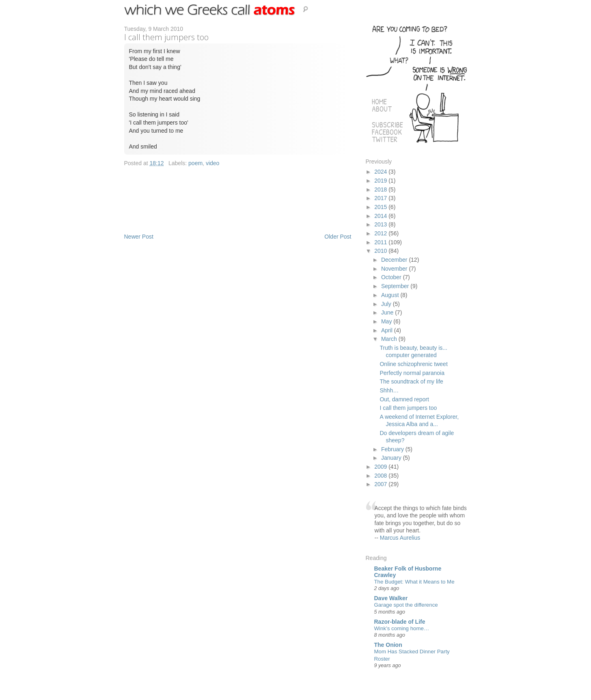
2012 (381, 233)
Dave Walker (391, 598)
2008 (381, 476)
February (393, 449)
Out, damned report (404, 399)
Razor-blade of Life (400, 622)
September (396, 286)
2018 (381, 190)
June (388, 312)
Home (379, 102)
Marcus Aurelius (400, 538)
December (395, 260)
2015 (381, 207)
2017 (381, 198)
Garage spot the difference (406, 605)
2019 (381, 181)
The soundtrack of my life (411, 381)
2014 (381, 216)
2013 (381, 224)
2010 (381, 251)
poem (195, 163)
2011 (381, 242)
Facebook (387, 132)
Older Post (338, 237)
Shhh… (389, 390)
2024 (381, 172)
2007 (381, 484)
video (212, 163)
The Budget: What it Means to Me (414, 582)
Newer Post (139, 237)
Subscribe (387, 125)
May (387, 321)
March (390, 339)
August (391, 295)
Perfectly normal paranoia (412, 373)
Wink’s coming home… (402, 628)
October (392, 277)
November (395, 269)
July (387, 304)
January (392, 458)
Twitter (385, 139)
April (388, 330)
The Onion (388, 645)
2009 (381, 467)
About (382, 109)
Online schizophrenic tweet (413, 364)
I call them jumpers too (408, 408)
